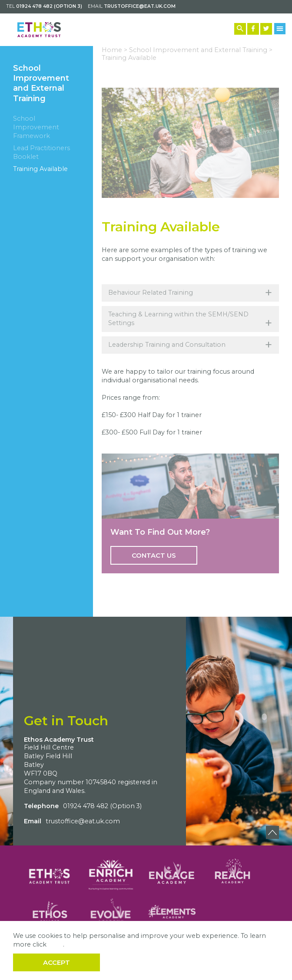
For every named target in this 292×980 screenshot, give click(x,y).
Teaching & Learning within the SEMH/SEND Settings (190, 321)
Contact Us (154, 555)
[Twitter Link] (266, 29)
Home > (114, 50)
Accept (56, 962)
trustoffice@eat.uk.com (140, 6)
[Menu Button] (280, 29)
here (56, 944)
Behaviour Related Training (190, 293)
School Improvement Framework (36, 127)
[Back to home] (39, 30)
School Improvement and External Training (41, 83)
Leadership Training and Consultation (190, 345)
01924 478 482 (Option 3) (49, 6)
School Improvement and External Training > (201, 50)
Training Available (40, 169)
